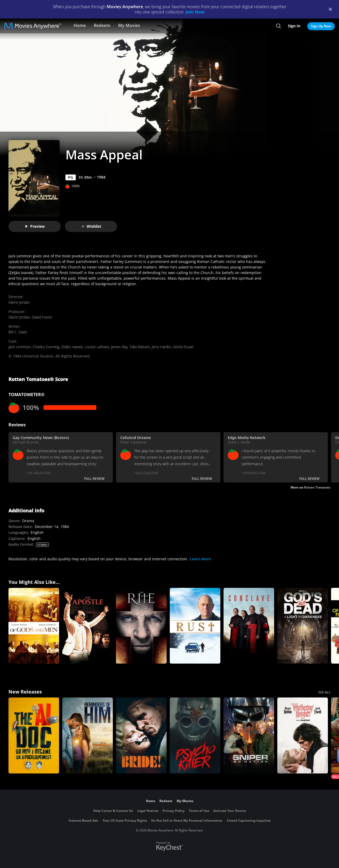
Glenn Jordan (19, 302)
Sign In (294, 26)
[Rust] (195, 626)
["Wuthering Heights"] (303, 735)
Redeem (102, 25)
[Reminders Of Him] (88, 735)
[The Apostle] (88, 626)
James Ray (119, 347)
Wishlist (91, 226)
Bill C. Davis (18, 332)
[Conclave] (249, 626)
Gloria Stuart (183, 347)
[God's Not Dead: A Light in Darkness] (303, 626)
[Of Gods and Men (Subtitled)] (34, 626)
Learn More (200, 559)
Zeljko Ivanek (72, 347)
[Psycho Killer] (195, 735)
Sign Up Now (321, 26)
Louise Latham (97, 347)
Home (80, 25)
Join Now (195, 12)
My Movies (129, 25)
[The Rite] (141, 626)
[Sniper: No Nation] (249, 735)
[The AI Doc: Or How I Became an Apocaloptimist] (34, 735)
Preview (35, 226)
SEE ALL (324, 692)
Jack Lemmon (19, 347)
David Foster (42, 317)
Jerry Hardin (161, 347)
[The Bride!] (141, 735)
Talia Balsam (140, 347)
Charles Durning (46, 347)
